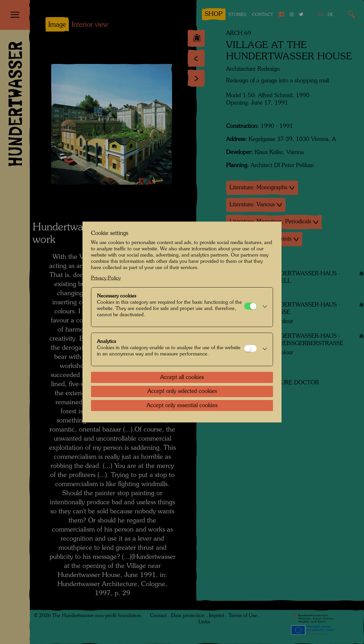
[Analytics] (250, 348)
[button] (263, 307)
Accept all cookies (182, 378)
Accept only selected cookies (182, 391)
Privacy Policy (106, 278)
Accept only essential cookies (182, 406)
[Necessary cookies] (250, 306)
